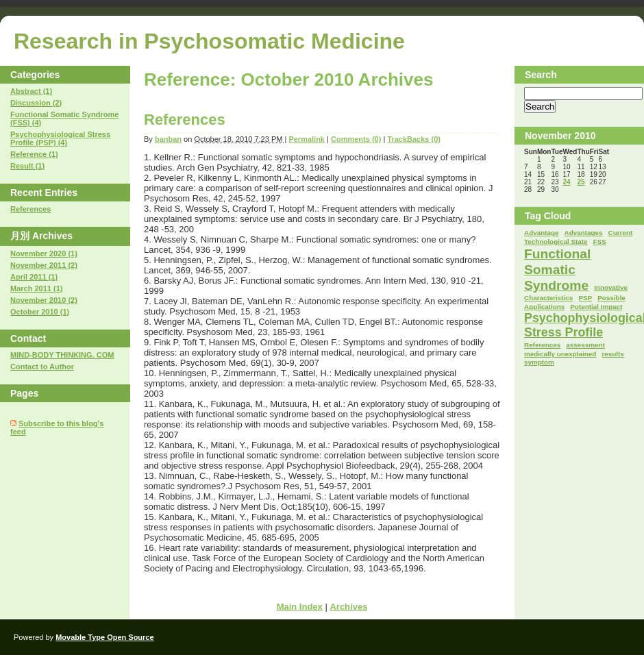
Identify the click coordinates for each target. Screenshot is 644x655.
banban (168, 139)
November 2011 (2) (44, 265)
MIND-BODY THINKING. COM (62, 355)
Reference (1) (34, 154)
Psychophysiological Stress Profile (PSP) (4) (60, 138)
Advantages (584, 233)
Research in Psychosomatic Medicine (209, 41)
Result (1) (27, 166)
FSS (600, 242)
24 (566, 182)
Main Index (300, 607)
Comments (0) (356, 139)
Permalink (307, 139)
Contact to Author (42, 367)
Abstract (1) (31, 91)
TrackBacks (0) (414, 139)
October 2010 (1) (40, 312)
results (612, 354)
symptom (539, 362)
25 (581, 182)
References (185, 120)
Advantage (541, 233)
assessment (585, 345)
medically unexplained (560, 354)
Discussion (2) (36, 103)
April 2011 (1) (34, 277)
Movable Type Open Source (104, 637)
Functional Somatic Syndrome (557, 270)
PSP (585, 298)
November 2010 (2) (44, 300)
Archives (348, 607)
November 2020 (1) (44, 254)
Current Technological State (578, 237)
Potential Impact (596, 307)
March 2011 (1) (36, 288)
